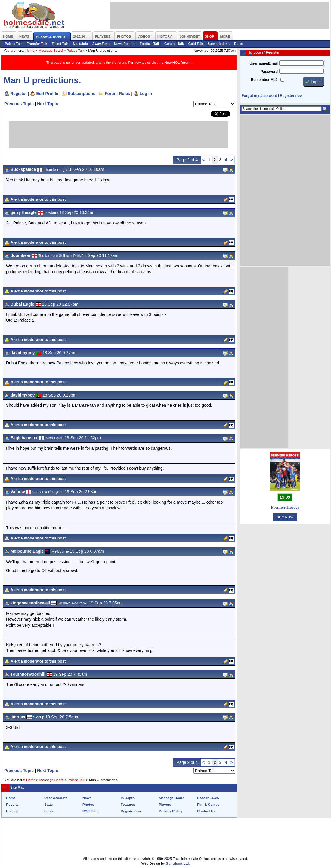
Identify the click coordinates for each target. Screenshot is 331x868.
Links (49, 811)
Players (165, 805)
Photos (88, 805)
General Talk (174, 44)
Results (12, 805)
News (87, 798)
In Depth (128, 798)
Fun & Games (208, 805)
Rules (239, 44)
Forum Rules (117, 94)
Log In (146, 94)
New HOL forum (177, 63)
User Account (55, 798)
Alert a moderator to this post (38, 199)
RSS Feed (91, 811)
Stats (48, 805)
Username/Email (264, 63)
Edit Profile (47, 94)
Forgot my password (259, 96)
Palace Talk (14, 44)
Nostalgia (80, 44)
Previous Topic (19, 104)
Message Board (51, 51)
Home (30, 51)
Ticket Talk (60, 44)
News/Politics (125, 44)
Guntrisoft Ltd (177, 863)
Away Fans (101, 44)
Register (19, 94)
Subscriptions (219, 44)
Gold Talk (196, 44)
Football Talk (150, 44)
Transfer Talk (37, 44)
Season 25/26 (208, 798)
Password (269, 72)
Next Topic (48, 104)
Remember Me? (264, 80)
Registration (131, 811)
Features (128, 805)
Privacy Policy (171, 811)
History (12, 811)
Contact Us (206, 811)
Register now (291, 96)
